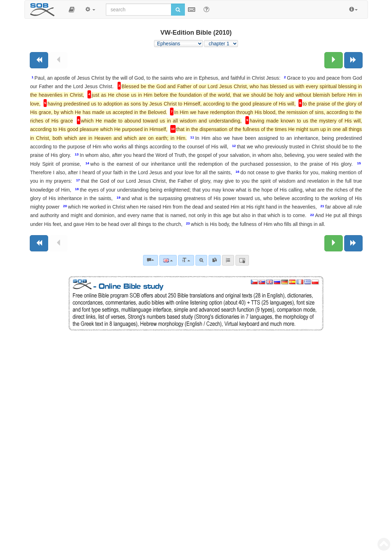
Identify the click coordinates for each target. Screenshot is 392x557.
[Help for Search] (206, 9)
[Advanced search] (201, 260)
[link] (215, 260)
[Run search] (178, 10)
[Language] (168, 260)
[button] (72, 10)
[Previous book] (39, 60)
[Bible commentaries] (150, 260)
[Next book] (353, 60)
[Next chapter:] (334, 60)
